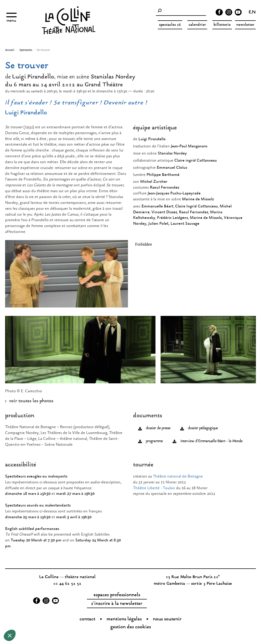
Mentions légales (124, 619)
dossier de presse (158, 428)
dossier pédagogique (203, 428)
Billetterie (222, 25)
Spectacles (26, 50)
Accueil (10, 50)
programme (154, 441)
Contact (87, 619)
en (252, 13)
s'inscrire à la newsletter (117, 604)
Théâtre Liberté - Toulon (154, 488)
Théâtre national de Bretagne (178, 476)
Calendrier (197, 25)
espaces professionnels (117, 595)
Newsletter (245, 25)
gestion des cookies (131, 627)
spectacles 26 (170, 25)
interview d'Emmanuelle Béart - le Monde (211, 441)
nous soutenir (167, 619)
